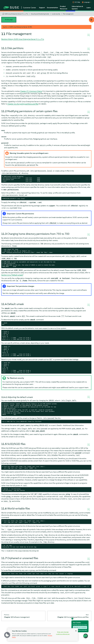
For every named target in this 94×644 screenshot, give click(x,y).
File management (68, 14)
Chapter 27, (31, 91)
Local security (56, 14)
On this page (9, 20)
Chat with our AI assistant (80, 627)
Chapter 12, (23, 104)
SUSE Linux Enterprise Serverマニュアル (16, 14)
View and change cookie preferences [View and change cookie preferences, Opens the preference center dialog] (63, 633)
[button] (7, 635)
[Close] (76, 631)
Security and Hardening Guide (40, 14)
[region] (43, 635)
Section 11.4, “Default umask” (12, 275)
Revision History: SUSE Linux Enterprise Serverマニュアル (23, 39)
